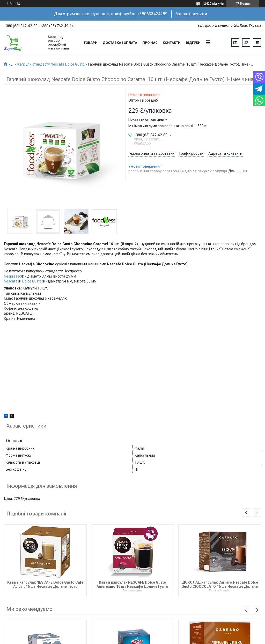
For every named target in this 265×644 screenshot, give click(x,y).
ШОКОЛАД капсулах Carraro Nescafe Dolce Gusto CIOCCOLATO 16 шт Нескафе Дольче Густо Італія (220, 586)
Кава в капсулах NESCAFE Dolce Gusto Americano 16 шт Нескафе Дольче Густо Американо (132, 586)
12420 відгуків (213, 4)
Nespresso (13, 276)
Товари (91, 43)
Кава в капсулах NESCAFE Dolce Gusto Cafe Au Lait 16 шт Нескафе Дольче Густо (45, 584)
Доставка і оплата (120, 43)
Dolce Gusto (32, 281)
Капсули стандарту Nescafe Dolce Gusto (51, 64)
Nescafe (11, 281)
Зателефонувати (191, 14)
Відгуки (193, 43)
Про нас (150, 43)
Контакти (172, 43)
